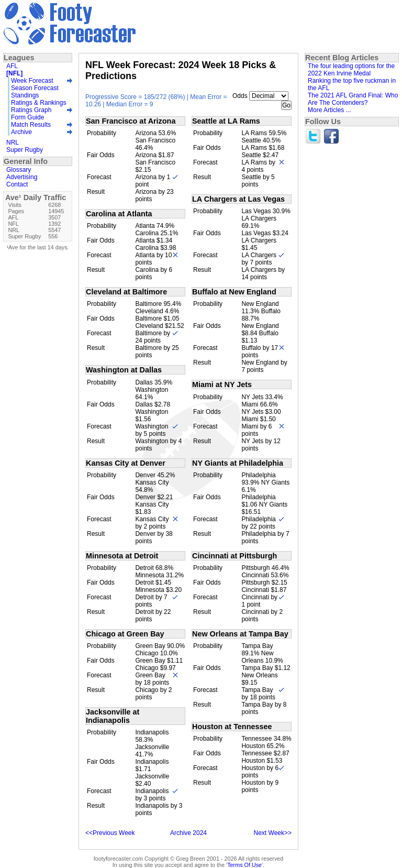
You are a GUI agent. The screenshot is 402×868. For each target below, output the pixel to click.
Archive (21, 132)
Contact (17, 184)
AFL (12, 66)
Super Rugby (25, 150)
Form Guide (27, 117)
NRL (13, 142)
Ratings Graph (31, 110)
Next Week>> (273, 833)
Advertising (22, 177)
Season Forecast (35, 88)
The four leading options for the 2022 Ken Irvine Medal (351, 70)
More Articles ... (330, 110)
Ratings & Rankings (38, 103)
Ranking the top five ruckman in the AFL (352, 84)
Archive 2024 (188, 833)
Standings (25, 95)
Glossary (19, 170)
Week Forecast (32, 81)
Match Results (31, 125)
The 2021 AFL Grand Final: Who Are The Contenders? (353, 99)
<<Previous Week (110, 833)
